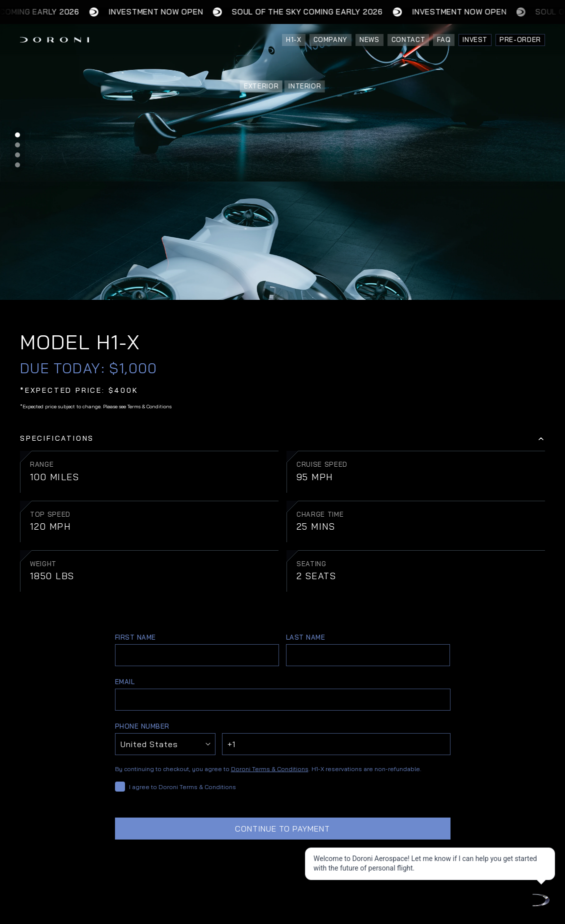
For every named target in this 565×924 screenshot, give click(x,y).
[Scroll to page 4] (17, 166)
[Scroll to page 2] (17, 145)
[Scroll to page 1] (17, 134)
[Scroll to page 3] (17, 155)
